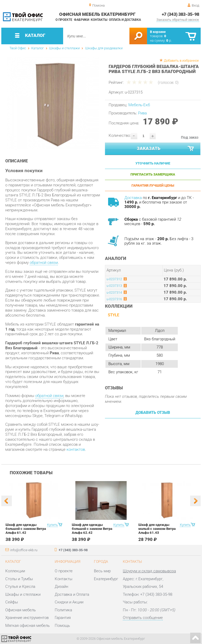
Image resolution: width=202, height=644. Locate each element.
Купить (52, 525)
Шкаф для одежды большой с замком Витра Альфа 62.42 (92, 529)
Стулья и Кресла (20, 587)
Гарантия (63, 618)
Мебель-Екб (139, 105)
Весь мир (102, 571)
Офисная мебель (21, 610)
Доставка (133, 198)
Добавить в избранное (181, 60)
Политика (63, 610)
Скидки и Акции (69, 602)
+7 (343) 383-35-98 (181, 14)
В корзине (158, 32)
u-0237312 (114, 279)
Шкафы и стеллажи (64, 48)
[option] (53, 103)
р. (169, 40)
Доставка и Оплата (72, 594)
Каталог (37, 48)
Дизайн (61, 587)
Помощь (62, 626)
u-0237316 (114, 299)
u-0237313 (114, 286)
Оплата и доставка (125, 20)
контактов (76, 449)
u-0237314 (114, 293)
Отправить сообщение (143, 618)
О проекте (64, 20)
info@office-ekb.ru (24, 550)
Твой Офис (18, 48)
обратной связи (44, 263)
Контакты (99, 20)
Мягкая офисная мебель (27, 626)
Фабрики (82, 20)
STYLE (113, 315)
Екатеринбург (106, 579)
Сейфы (12, 602)
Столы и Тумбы (19, 579)
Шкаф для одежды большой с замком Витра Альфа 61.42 (26, 529)
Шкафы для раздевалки (104, 48)
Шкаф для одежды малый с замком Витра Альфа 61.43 (157, 529)
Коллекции (15, 571)
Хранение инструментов (27, 618)
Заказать (166, 149)
